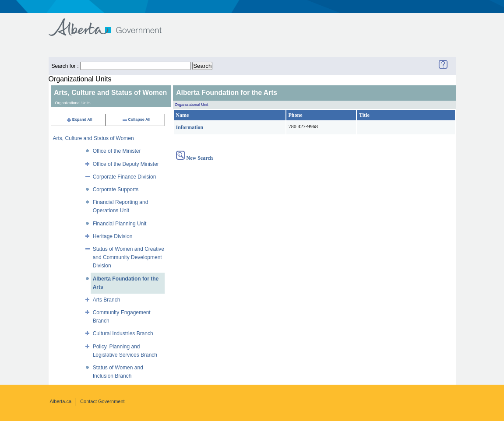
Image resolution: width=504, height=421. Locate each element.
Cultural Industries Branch (123, 333)
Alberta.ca (61, 401)
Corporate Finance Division (125, 177)
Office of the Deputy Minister (126, 164)
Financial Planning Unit (120, 224)
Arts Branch (107, 300)
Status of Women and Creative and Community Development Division (129, 257)
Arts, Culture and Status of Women (93, 138)
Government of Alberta (112, 23)
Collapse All (136, 119)
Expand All (79, 119)
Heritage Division (113, 236)
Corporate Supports (116, 189)
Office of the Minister (117, 151)
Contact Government (102, 401)
